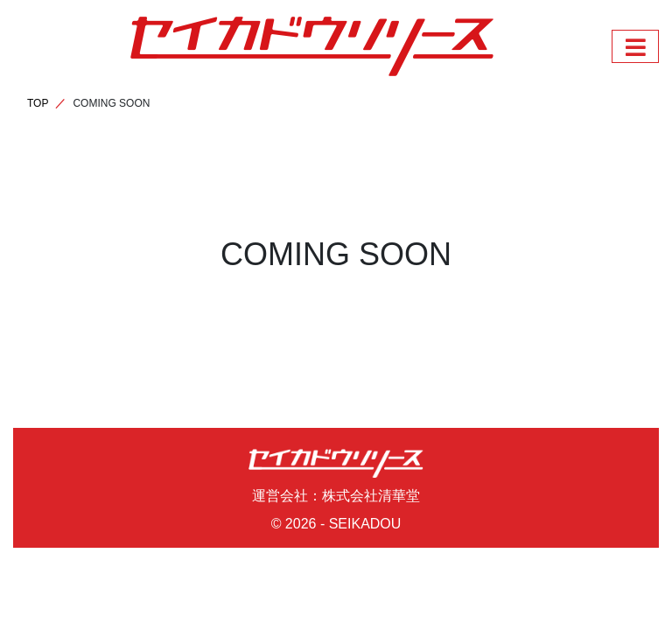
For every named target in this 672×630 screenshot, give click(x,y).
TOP (38, 103)
